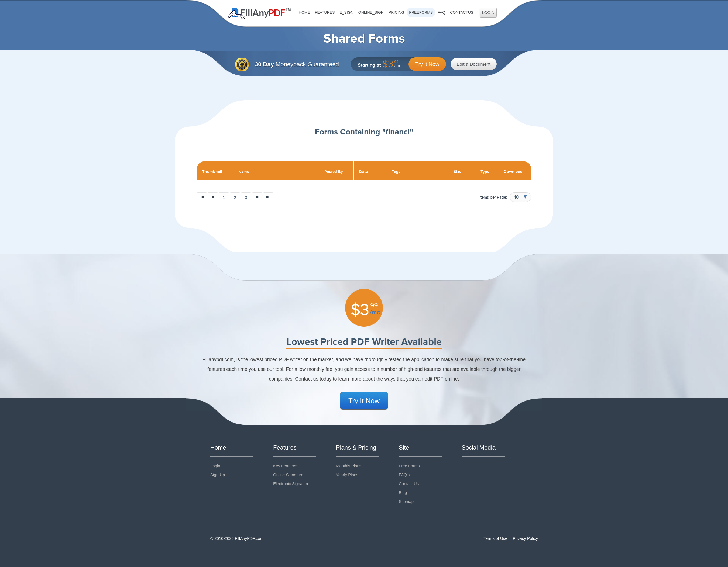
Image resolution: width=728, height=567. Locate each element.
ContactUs (462, 12)
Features (325, 12)
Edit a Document (474, 64)
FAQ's (404, 475)
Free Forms (409, 466)
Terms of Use (495, 538)
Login (488, 13)
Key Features (285, 466)
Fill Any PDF (260, 14)
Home (304, 12)
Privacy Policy (525, 538)
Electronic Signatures (292, 484)
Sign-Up (218, 475)
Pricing (396, 12)
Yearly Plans (347, 475)
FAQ (441, 12)
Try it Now (427, 64)
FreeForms (421, 12)
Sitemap (406, 501)
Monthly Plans (349, 466)
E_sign (346, 12)
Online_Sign (371, 12)
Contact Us (409, 484)
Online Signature (288, 475)
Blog (403, 492)
